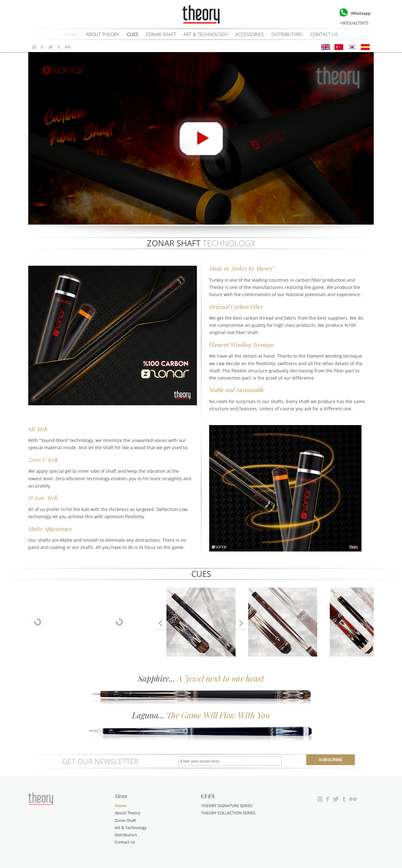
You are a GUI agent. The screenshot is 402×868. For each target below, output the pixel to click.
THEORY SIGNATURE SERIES (227, 806)
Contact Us (324, 34)
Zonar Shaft (161, 34)
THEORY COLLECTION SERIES (228, 813)
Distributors (287, 34)
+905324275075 (354, 16)
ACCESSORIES (250, 34)
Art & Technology (206, 34)
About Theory (103, 34)
